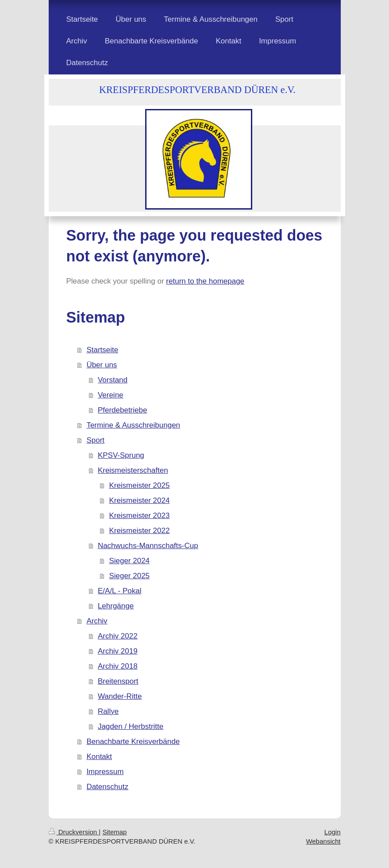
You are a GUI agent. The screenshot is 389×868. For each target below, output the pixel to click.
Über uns (102, 365)
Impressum (105, 772)
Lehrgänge (116, 606)
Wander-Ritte (120, 696)
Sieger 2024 (129, 561)
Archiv (97, 621)
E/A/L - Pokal (120, 591)
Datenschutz (107, 787)
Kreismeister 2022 (139, 531)
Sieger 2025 (129, 576)
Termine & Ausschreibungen (133, 425)
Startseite (102, 350)
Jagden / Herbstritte (131, 726)
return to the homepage (205, 281)
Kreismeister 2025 (139, 485)
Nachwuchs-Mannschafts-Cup (148, 546)
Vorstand (113, 380)
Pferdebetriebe (123, 410)
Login (333, 832)
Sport (95, 440)
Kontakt (99, 757)
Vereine (111, 395)
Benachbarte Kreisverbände (133, 741)
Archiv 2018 (118, 666)
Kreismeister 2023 (139, 516)
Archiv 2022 (118, 636)
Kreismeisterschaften (133, 470)
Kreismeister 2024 (139, 500)
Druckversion (74, 832)
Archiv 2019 (118, 651)
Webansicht (323, 841)
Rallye (108, 711)
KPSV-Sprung (121, 455)
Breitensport (118, 681)
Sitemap (114, 832)
